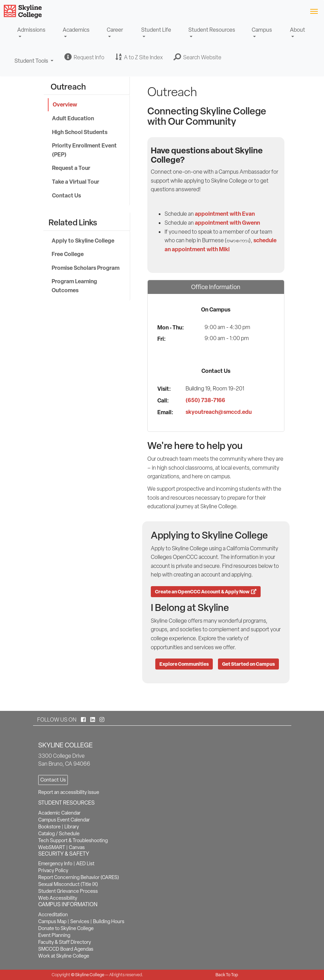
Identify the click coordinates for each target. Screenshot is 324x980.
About (297, 30)
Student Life (156, 30)
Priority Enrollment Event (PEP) (84, 150)
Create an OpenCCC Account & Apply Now (206, 591)
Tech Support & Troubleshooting (73, 840)
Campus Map (52, 921)
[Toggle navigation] (314, 11)
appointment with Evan (225, 214)
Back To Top (227, 975)
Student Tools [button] (34, 64)
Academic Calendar (59, 813)
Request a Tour (71, 168)
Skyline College (90, 975)
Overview (65, 104)
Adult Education (73, 118)
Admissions (31, 30)
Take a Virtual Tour (76, 182)
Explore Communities (184, 664)
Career (115, 30)
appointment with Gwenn (227, 223)
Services (80, 921)
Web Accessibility (58, 898)
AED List (85, 864)
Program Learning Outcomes (74, 286)
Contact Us (66, 195)
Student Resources (212, 30)
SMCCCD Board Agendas (66, 949)
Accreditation (53, 915)
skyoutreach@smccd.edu (219, 412)
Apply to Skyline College (83, 241)
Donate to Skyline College (66, 928)
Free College (68, 254)
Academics (76, 30)
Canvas (77, 847)
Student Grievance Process (68, 891)
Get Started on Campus (248, 664)
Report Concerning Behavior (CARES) (79, 877)
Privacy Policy (53, 870)
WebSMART (52, 847)
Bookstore (49, 827)
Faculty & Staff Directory (65, 942)
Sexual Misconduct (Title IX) (68, 884)
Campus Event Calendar (64, 820)
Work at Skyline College (64, 956)
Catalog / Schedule (59, 834)
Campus (262, 30)
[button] (198, 57)
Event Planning (54, 935)
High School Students (80, 132)
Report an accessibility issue (69, 792)
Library (72, 827)
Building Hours (109, 921)
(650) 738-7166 (205, 400)
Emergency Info (55, 864)
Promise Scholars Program (86, 268)
